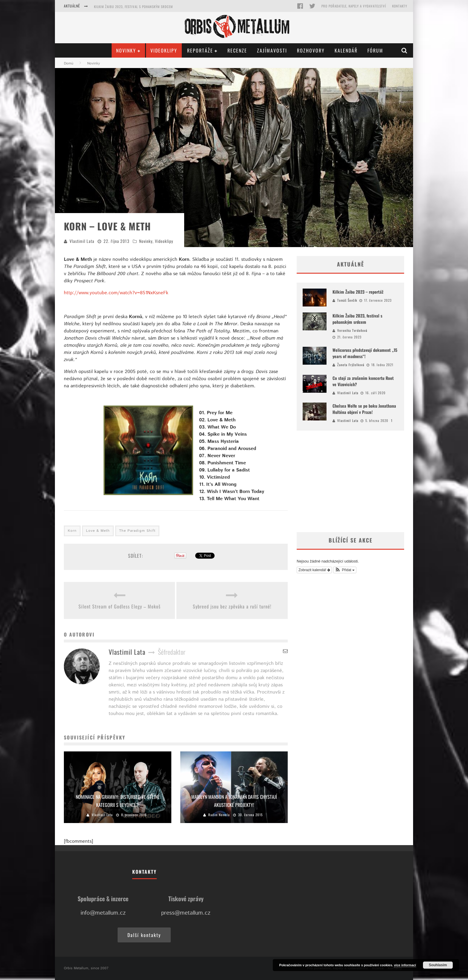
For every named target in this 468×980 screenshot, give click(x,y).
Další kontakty (144, 935)
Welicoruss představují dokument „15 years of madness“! (365, 353)
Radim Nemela (219, 815)
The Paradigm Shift (137, 531)
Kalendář (346, 50)
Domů (69, 63)
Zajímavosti (272, 50)
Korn (72, 531)
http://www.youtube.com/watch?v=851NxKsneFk (116, 293)
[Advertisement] (350, 481)
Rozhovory (311, 50)
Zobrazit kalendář (314, 570)
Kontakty (400, 6)
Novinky (126, 50)
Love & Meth (98, 531)
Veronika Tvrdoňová (352, 330)
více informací (405, 965)
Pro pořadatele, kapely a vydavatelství (354, 6)
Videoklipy (164, 50)
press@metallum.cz (186, 913)
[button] (345, 570)
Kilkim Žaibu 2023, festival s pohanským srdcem (133, 7)
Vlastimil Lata (82, 241)
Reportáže (200, 50)
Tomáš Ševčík (347, 300)
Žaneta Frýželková (351, 365)
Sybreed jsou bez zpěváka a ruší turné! (232, 606)
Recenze (237, 50)
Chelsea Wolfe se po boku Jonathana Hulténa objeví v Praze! (364, 409)
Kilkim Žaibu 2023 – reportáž (358, 292)
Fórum (375, 50)
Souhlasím (438, 965)
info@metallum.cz (103, 913)
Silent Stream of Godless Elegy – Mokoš (120, 606)
